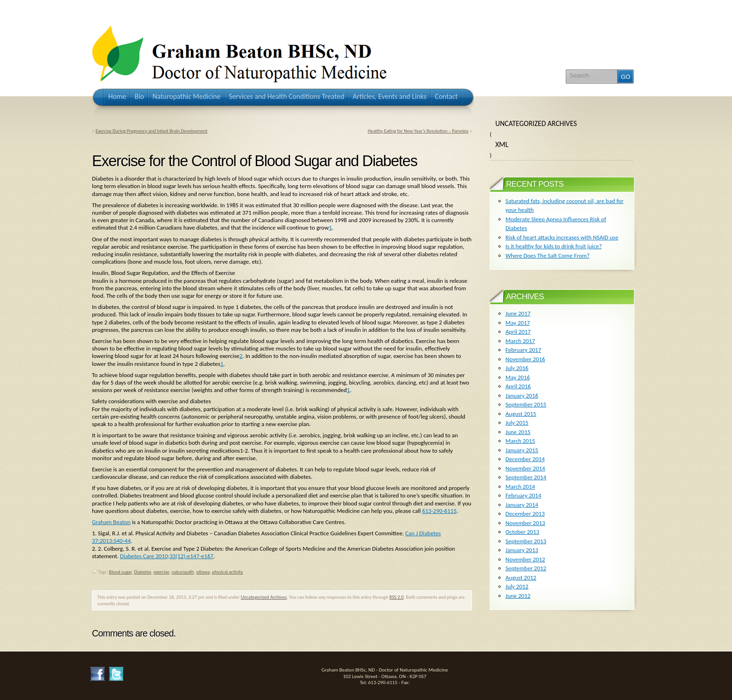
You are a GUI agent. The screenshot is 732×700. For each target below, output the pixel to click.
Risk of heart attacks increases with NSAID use (562, 237)
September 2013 (526, 541)
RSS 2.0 (397, 597)
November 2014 (525, 468)
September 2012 (526, 568)
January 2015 (522, 450)
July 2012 (517, 586)
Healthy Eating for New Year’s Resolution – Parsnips (418, 131)
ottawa (203, 572)
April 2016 (518, 386)
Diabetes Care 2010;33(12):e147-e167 (167, 556)
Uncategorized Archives (264, 597)
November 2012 (525, 559)
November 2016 (525, 359)
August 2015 (521, 414)
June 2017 (518, 313)
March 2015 (520, 441)
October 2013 (522, 532)
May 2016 (518, 377)
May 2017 (518, 323)
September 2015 (526, 404)
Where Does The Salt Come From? (548, 255)
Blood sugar (120, 572)
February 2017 (523, 350)
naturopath (183, 572)
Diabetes (143, 572)
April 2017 (518, 332)
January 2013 (522, 550)
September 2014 (526, 477)
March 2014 (520, 486)
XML (502, 144)
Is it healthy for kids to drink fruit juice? (554, 246)
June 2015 (518, 432)
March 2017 (520, 341)
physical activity (227, 572)
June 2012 (518, 596)
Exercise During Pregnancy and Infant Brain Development (152, 131)
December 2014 (525, 459)
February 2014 (523, 495)
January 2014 (522, 505)
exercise (162, 572)
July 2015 (517, 423)
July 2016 (517, 368)
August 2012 (521, 577)
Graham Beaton (111, 522)
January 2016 (522, 395)
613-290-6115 (439, 511)
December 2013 (525, 514)
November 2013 (525, 523)
